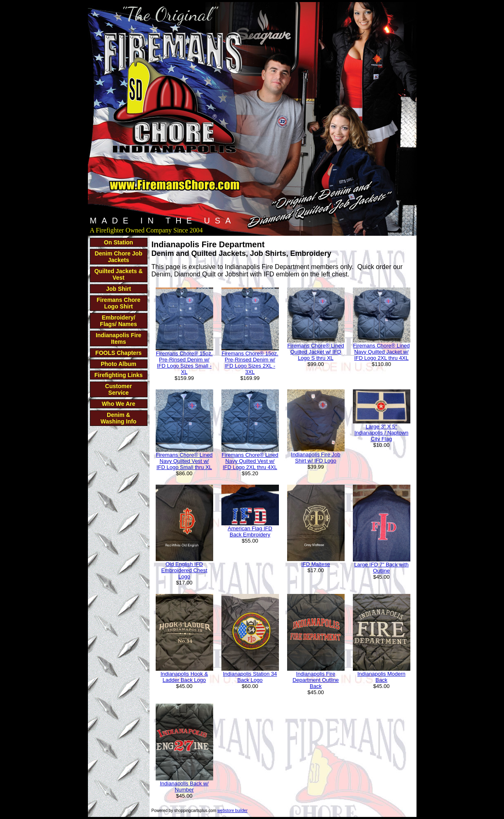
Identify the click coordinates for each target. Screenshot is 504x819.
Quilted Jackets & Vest (119, 274)
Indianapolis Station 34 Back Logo (250, 677)
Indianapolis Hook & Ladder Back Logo (184, 677)
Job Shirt (119, 289)
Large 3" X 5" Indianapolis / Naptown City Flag (382, 433)
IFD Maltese (315, 564)
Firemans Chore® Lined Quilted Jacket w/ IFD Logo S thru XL (315, 352)
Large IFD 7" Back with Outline (381, 568)
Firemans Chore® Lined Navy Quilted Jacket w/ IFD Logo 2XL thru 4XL (381, 352)
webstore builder (232, 811)
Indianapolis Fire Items (119, 338)
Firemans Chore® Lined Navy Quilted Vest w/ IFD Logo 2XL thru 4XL (250, 461)
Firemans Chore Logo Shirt (119, 303)
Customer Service (119, 389)
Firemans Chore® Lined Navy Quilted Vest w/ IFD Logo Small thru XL (184, 461)
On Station (119, 242)
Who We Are (119, 404)
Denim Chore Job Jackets (119, 257)
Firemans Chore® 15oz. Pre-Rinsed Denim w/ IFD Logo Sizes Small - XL (184, 363)
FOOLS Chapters (119, 353)
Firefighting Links (119, 375)
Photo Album (119, 364)
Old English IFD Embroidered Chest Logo (184, 570)
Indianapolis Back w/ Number (184, 787)
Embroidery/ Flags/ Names (118, 321)
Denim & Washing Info (119, 418)
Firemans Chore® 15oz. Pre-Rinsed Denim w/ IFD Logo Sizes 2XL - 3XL (250, 363)
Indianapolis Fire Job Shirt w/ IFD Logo (316, 458)
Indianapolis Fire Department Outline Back (316, 680)
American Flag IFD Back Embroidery (250, 531)
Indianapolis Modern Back (381, 677)
